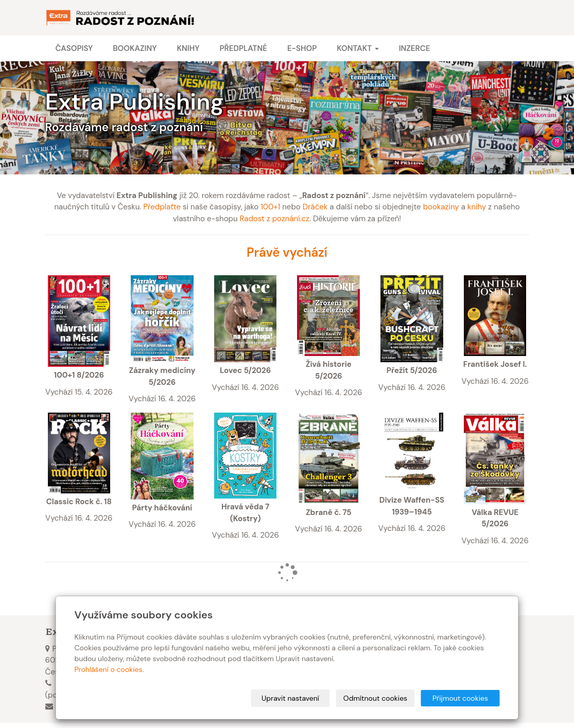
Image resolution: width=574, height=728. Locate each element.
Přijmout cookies (460, 698)
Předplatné (243, 48)
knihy (477, 207)
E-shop (302, 48)
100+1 (270, 207)
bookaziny (441, 207)
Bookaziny (135, 48)
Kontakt (358, 48)
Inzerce (415, 48)
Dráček (315, 207)
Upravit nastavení (290, 698)
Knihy (188, 48)
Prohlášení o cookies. (109, 669)
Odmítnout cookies (375, 698)
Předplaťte (162, 207)
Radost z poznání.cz (275, 219)
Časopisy (74, 48)
